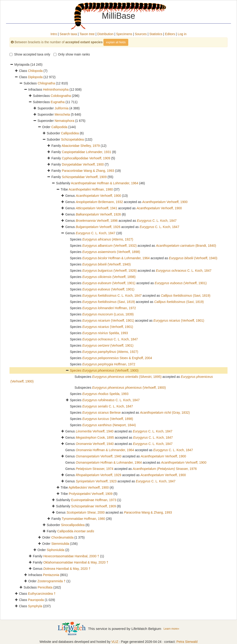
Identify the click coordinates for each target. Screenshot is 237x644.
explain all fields (116, 42)
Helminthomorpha (56, 89)
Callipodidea (70, 133)
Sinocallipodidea (73, 525)
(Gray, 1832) (165, 413)
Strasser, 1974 (95, 469)
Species (76, 370)
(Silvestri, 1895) (127, 377)
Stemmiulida (60, 544)
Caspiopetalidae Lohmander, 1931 (86, 152)
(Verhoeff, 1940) (193, 258)
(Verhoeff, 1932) (110, 246)
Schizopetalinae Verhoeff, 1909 (94, 506)
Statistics (156, 34)
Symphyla (35, 606)
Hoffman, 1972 (109, 308)
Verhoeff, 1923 (96, 481)
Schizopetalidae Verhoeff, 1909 (84, 177)
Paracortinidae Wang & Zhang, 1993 (88, 171)
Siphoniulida (56, 550)
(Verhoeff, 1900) (111, 370)
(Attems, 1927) (108, 239)
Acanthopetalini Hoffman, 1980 (91, 189)
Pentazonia (51, 575)
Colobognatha (61, 96)
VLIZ (115, 642)
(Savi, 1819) (186, 296)
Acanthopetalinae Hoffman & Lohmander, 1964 (105, 183)
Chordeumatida (62, 537)
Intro (54, 34)
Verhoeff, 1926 (98, 214)
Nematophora (64, 121)
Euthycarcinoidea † (42, 594)
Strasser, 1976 (165, 469)
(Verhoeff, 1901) (109, 283)
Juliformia (62, 108)
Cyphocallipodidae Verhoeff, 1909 (86, 158)
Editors (170, 34)
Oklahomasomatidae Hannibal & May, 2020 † (76, 562)
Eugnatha (58, 102)
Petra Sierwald (187, 642)
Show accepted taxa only (30, 54)
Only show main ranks (72, 54)
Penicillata (45, 587)
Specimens (124, 34)
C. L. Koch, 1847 (157, 221)
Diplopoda (35, 77)
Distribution (105, 34)
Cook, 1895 (95, 438)
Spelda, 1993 (105, 333)
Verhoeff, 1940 (95, 431)
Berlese (102, 413)
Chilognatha (46, 83)
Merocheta (62, 114)
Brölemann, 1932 (99, 202)
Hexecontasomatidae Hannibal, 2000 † (71, 556)
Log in (182, 34)
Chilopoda (35, 71)
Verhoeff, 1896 (97, 221)
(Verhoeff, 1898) (111, 252)
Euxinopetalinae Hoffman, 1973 (94, 500)
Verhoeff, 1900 (98, 196)
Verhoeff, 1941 (97, 208)
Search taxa (68, 34)
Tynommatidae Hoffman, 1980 (83, 519)
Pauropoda (36, 600)
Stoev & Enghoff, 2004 (117, 358)
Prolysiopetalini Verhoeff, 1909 (91, 494)
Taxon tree (87, 34)
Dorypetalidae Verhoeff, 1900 (83, 164)
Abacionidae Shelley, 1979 (81, 146)
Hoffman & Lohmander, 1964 (116, 258)
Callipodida (59, 127)
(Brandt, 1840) (186, 246)
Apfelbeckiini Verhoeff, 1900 (89, 487)
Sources (141, 34)
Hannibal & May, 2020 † (67, 569)
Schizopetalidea (72, 139)
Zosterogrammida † (51, 581)
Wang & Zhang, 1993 (148, 512)
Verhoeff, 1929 (98, 475)
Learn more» (172, 629)
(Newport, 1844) (109, 425)
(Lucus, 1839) (108, 314)
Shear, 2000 (86, 512)
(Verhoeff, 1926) (110, 271)
